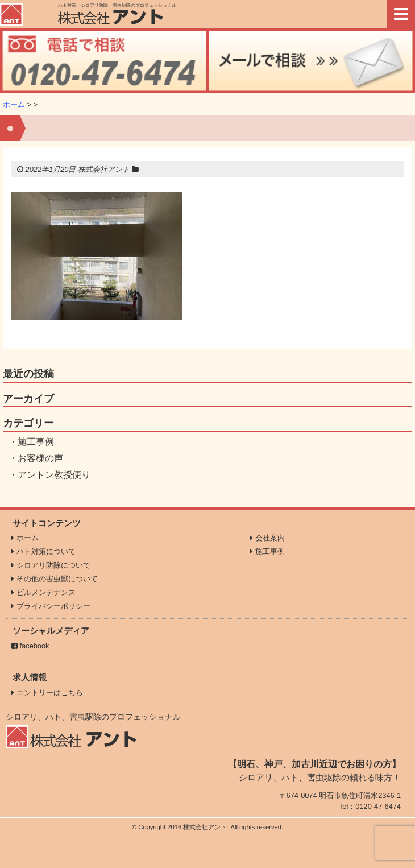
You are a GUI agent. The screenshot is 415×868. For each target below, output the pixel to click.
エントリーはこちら (47, 693)
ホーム (14, 104)
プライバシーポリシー (51, 606)
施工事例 (36, 442)
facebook (30, 646)
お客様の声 (40, 458)
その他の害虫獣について (55, 579)
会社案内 (267, 538)
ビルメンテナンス (43, 592)
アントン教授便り (54, 475)
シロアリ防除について (51, 565)
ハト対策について (43, 551)
